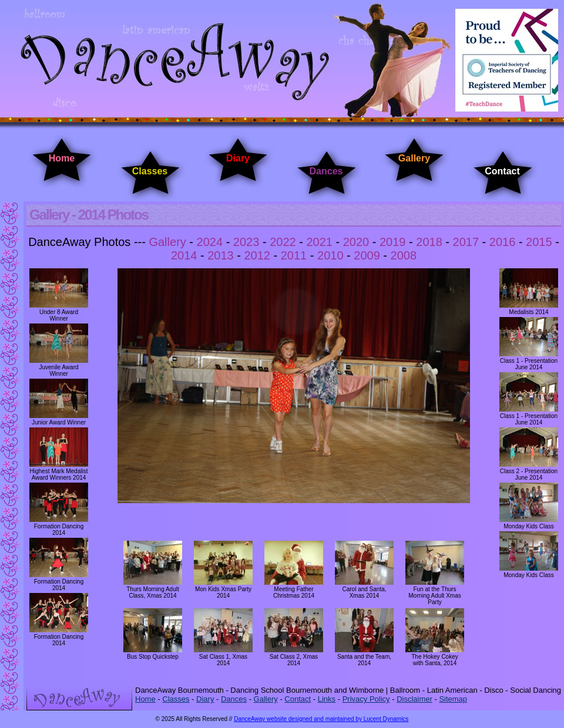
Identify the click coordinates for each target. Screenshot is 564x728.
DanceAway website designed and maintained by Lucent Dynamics (321, 719)
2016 (503, 242)
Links (327, 699)
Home (62, 158)
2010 (330, 255)
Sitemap (453, 699)
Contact (502, 171)
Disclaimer (414, 699)
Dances (326, 171)
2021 (319, 242)
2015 (539, 242)
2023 (246, 242)
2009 (367, 255)
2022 (283, 242)
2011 (294, 255)
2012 (257, 255)
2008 (404, 255)
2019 (393, 242)
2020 (356, 242)
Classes (150, 171)
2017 (466, 242)
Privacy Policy (366, 699)
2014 (184, 255)
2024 (210, 242)
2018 (429, 242)
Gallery (414, 158)
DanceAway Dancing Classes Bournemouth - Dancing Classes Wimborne (282, 60)
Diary (238, 158)
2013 (221, 255)
